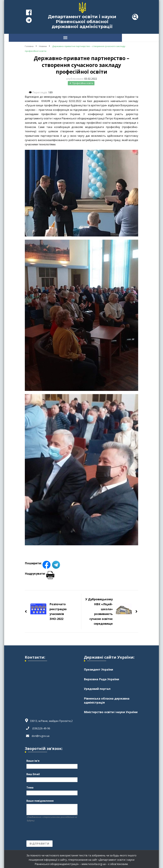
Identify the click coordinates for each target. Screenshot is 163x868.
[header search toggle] (135, 17)
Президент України (98, 668)
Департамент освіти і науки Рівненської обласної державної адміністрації (82, 22)
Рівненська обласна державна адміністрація (107, 699)
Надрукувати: (40, 572)
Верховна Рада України (101, 678)
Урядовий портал (97, 687)
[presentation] (51, 830)
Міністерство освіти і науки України (111, 711)
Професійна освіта (83, 81)
